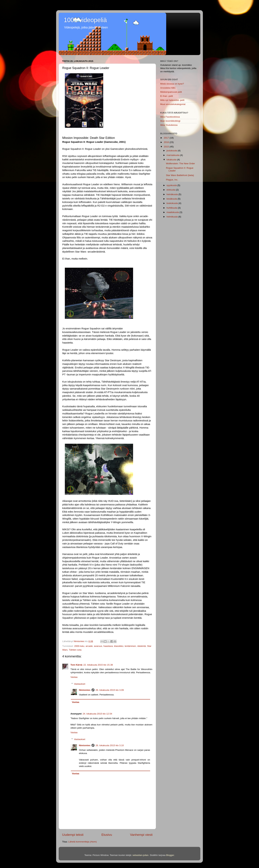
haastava (108, 646)
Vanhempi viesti (141, 835)
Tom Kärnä (76, 665)
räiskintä (141, 646)
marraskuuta (173, 155)
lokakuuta (172, 160)
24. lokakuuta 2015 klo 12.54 (97, 714)
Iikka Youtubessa (169, 125)
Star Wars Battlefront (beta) (180, 175)
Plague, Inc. (172, 180)
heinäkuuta (172, 194)
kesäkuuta (172, 199)
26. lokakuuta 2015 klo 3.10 (110, 745)
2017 (167, 138)
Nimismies (85, 690)
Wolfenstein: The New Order (181, 163)
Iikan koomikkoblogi (170, 121)
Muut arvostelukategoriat (173, 104)
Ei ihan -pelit (167, 96)
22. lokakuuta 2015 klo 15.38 (98, 665)
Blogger (170, 855)
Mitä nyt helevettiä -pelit (172, 100)
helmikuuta (172, 217)
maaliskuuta (173, 212)
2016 (167, 142)
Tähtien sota (75, 650)
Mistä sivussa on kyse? (172, 84)
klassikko (119, 646)
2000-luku (79, 646)
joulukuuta (172, 151)
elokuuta (171, 190)
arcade (89, 646)
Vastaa (74, 677)
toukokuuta (172, 203)
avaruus (98, 646)
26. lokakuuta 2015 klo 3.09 (110, 690)
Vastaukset (80, 684)
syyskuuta (172, 185)
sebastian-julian (140, 855)
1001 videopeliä (85, 20)
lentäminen (130, 646)
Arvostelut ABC (168, 88)
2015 (167, 147)
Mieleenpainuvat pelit (171, 92)
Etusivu (107, 835)
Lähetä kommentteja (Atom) (82, 842)
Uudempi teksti (73, 835)
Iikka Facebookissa (170, 117)
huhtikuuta (172, 208)
